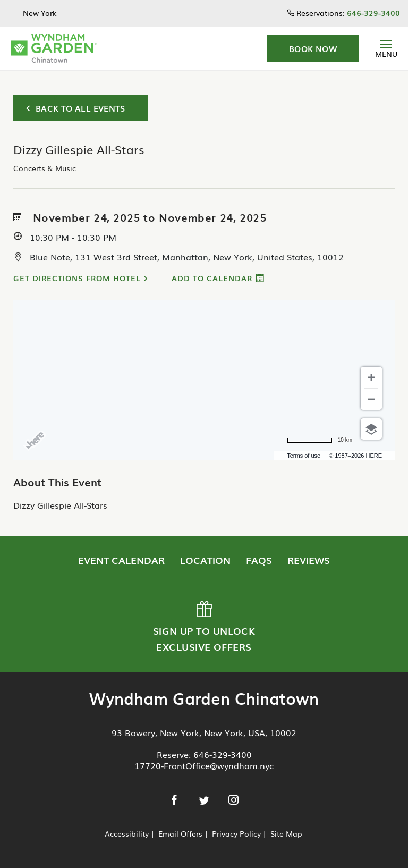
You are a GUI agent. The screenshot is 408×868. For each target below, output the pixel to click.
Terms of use (304, 456)
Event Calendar (121, 560)
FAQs (259, 560)
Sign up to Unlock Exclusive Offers (203, 627)
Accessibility (127, 833)
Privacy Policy (236, 833)
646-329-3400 (223, 754)
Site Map (286, 833)
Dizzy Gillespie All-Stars (60, 505)
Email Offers (180, 833)
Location (205, 560)
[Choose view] (371, 429)
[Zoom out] (371, 399)
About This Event (57, 482)
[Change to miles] (320, 440)
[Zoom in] (371, 377)
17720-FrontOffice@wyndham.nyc (204, 765)
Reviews (309, 560)
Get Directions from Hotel (77, 278)
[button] (313, 48)
